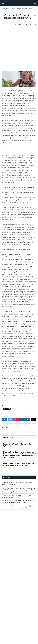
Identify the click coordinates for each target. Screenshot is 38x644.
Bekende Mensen (20, 24)
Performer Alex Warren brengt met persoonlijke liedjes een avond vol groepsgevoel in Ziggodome (18, 501)
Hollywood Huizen (31, 24)
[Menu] (3, 3)
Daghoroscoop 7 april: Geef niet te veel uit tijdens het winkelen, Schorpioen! (18, 445)
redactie (6, 23)
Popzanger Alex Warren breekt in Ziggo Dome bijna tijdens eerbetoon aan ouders (19, 465)
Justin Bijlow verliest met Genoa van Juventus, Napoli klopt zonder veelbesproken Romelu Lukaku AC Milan (19, 507)
